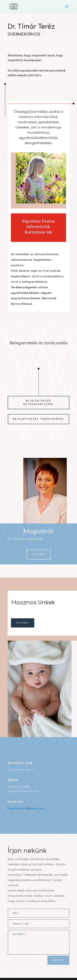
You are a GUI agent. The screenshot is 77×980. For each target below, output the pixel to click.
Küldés (58, 960)
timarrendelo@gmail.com (26, 808)
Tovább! (39, 555)
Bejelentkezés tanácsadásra (38, 419)
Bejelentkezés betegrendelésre (38, 402)
